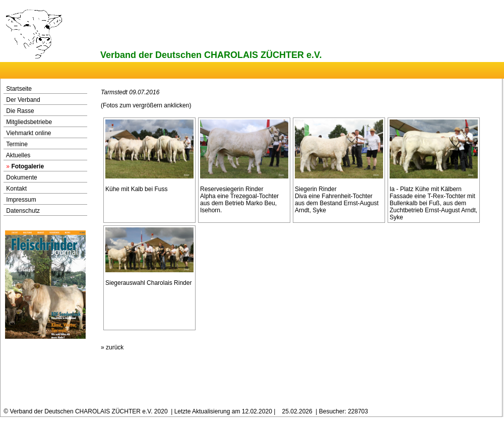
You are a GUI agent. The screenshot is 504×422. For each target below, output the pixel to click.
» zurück (112, 347)
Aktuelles (18, 155)
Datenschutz (23, 211)
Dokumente (21, 177)
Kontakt (16, 189)
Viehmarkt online (28, 133)
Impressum (21, 200)
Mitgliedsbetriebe (29, 122)
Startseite (19, 89)
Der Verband (23, 100)
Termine (17, 144)
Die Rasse (20, 111)
